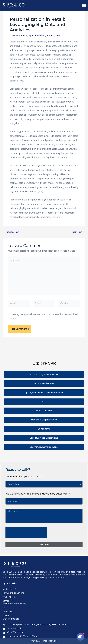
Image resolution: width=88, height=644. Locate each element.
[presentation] (26, 532)
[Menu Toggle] (84, 5)
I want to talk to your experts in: (24, 477)
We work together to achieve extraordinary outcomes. (37, 494)
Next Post (79, 236)
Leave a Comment (18, 39)
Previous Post (11, 236)
